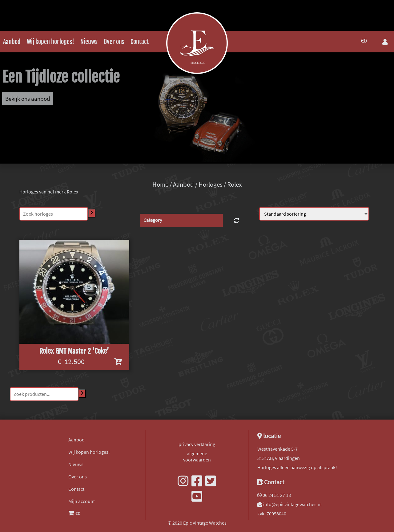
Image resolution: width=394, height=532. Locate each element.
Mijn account (82, 501)
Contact (140, 42)
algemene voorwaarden (197, 457)
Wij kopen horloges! (50, 42)
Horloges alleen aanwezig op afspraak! (297, 467)
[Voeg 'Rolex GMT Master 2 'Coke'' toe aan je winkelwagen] (118, 362)
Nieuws (89, 42)
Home (160, 185)
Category (153, 220)
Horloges (211, 185)
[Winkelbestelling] (314, 214)
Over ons (114, 42)
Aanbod (12, 42)
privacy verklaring (197, 444)
